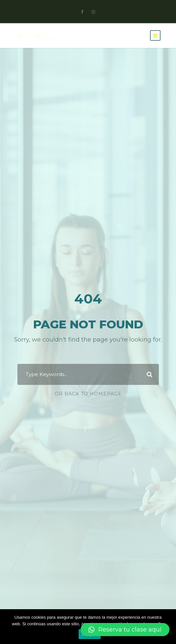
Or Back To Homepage (88, 394)
